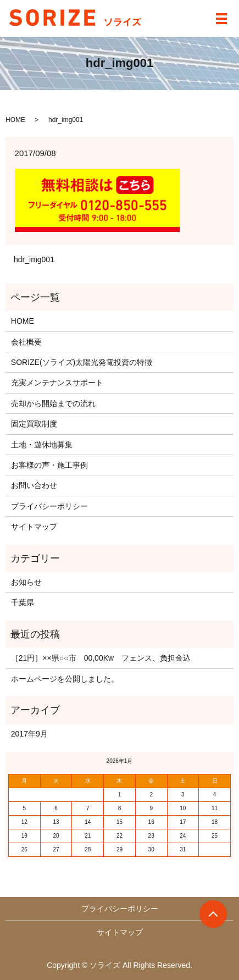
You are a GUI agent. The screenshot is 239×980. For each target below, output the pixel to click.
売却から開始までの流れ (53, 403)
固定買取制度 (34, 424)
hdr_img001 (34, 259)
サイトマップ (34, 527)
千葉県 (23, 602)
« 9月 (20, 761)
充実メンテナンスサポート (57, 383)
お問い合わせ (34, 485)
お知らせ (26, 582)
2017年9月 (29, 734)
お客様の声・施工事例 (49, 465)
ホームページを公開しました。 (65, 679)
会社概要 (26, 342)
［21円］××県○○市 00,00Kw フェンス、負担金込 (101, 658)
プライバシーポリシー (49, 506)
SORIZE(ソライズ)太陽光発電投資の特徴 (82, 362)
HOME (15, 120)
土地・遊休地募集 (42, 445)
